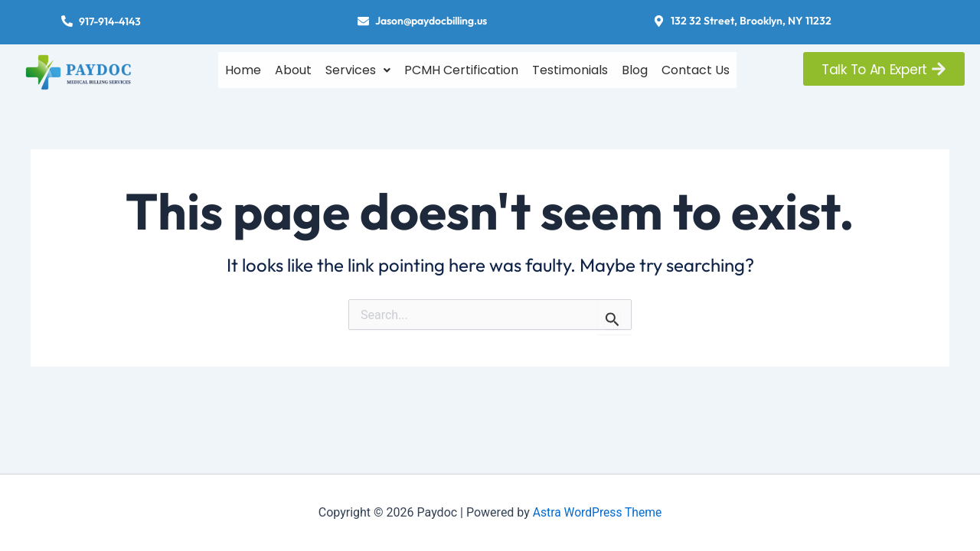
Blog (635, 68)
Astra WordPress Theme (597, 512)
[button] (358, 68)
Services (358, 68)
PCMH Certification (461, 68)
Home (243, 68)
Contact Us (696, 68)
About (293, 68)
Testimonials (570, 68)
